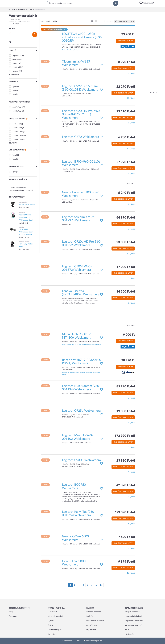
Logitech (16, 56)
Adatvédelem (92, 625)
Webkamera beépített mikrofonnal (20, 22)
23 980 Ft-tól (126, 461)
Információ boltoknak (134, 616)
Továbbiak (14, 75)
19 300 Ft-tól (126, 411)
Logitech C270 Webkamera (81, 137)
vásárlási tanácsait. (26, 190)
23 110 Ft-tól (126, 112)
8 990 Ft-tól (126, 62)
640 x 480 (17, 124)
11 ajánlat (131, 98)
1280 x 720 (17, 128)
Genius (15, 60)
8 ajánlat (131, 548)
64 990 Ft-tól (126, 218)
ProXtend (16, 67)
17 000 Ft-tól (126, 267)
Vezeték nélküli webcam (17, 24)
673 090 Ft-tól (125, 512)
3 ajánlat (131, 73)
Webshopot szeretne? (134, 625)
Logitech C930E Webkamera (81, 460)
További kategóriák (55, 630)
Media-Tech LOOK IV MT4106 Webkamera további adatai (82, 345)
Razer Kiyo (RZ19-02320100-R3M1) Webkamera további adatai (81, 374)
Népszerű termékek (55, 616)
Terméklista (52, 634)
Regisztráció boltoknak (134, 621)
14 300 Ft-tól (126, 292)
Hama (15, 63)
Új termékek (52, 612)
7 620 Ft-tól (126, 537)
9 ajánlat (131, 204)
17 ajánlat (131, 149)
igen (14, 87)
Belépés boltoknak (132, 612)
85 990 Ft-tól (126, 387)
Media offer (130, 634)
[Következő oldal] (106, 585)
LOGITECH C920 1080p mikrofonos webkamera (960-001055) (82, 37)
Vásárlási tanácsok (94, 612)
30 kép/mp (17, 107)
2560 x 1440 (18, 140)
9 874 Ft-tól (126, 562)
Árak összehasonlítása (123, 68)
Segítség (90, 616)
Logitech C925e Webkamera (81, 411)
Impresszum (91, 630)
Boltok (50, 625)
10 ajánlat (131, 254)
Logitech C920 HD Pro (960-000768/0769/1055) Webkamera (81, 114)
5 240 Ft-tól (126, 193)
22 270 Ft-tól (126, 87)
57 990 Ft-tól (126, 162)
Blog (11, 612)
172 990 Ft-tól (125, 436)
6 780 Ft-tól (126, 137)
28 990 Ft (128, 360)
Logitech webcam (15, 20)
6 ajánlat (131, 524)
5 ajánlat (131, 123)
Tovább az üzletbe (125, 41)
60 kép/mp (17, 111)
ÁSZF (127, 630)
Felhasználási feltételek (95, 621)
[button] (148, 3)
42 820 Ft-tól (126, 485)
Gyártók (51, 621)
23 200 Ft (128, 34)
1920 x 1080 (18, 136)
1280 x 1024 (18, 132)
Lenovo (15, 71)
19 (101, 585)
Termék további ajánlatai (70, 50)
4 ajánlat (131, 472)
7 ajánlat (131, 423)
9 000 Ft (129, 335)
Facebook (13, 616)
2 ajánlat (131, 303)
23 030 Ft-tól (126, 242)
